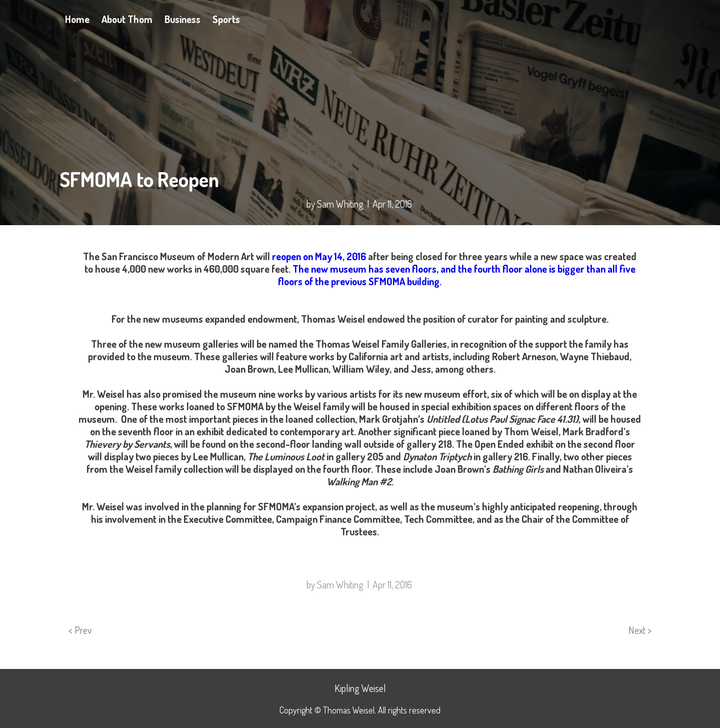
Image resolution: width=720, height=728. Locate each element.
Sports (226, 19)
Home (77, 19)
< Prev (80, 630)
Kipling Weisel (360, 688)
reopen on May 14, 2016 (319, 256)
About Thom (127, 19)
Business (182, 19)
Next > (640, 630)
